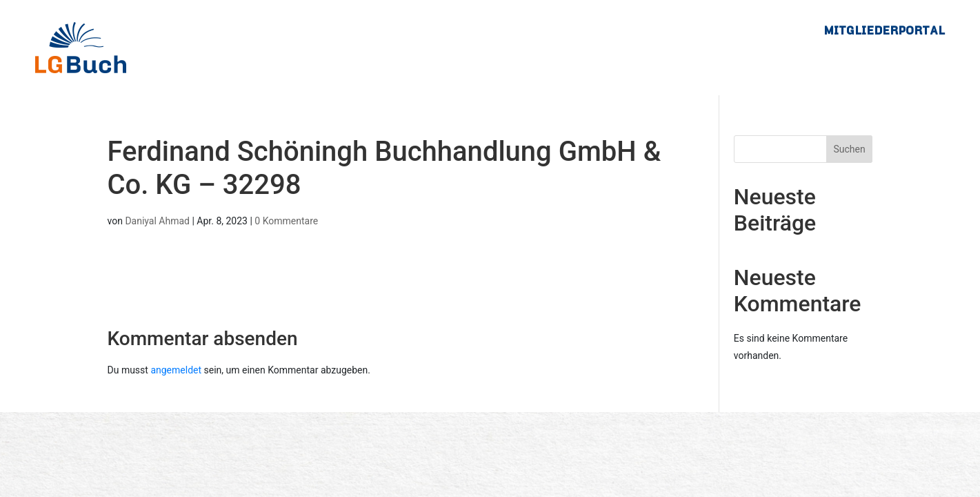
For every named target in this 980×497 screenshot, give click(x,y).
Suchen (849, 149)
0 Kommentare (286, 221)
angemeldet (176, 370)
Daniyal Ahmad (157, 221)
